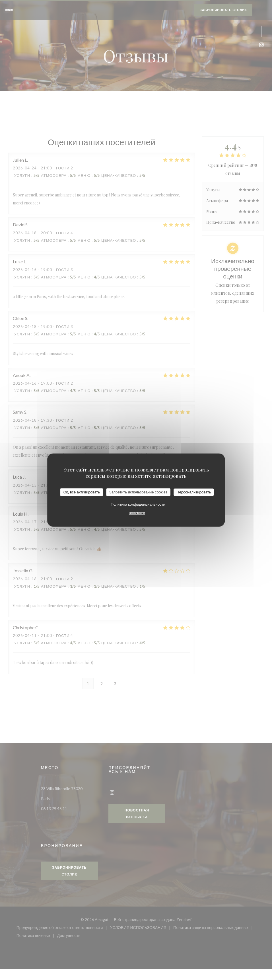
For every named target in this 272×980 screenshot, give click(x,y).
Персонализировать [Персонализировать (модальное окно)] (194, 492)
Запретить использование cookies (138, 492)
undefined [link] (137, 513)
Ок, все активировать (82, 492)
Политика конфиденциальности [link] (138, 504)
